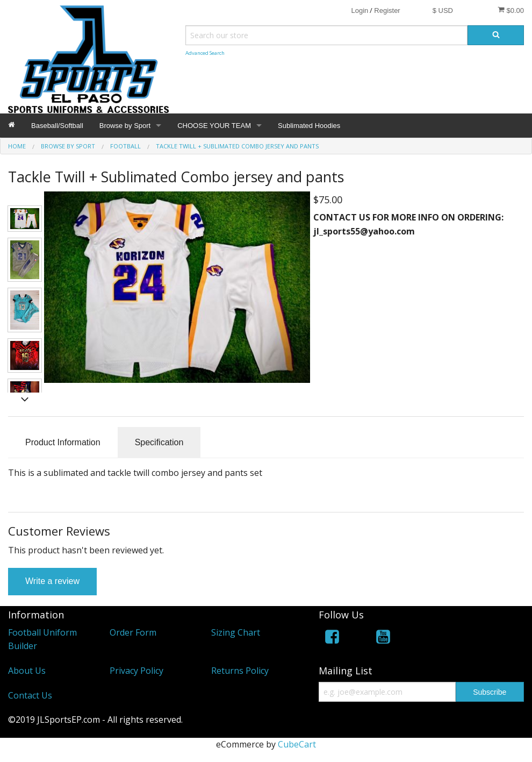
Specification (159, 442)
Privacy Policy (136, 671)
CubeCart (297, 744)
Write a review (52, 581)
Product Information (63, 442)
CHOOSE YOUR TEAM (214, 126)
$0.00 (511, 10)
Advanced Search (205, 53)
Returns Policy (240, 671)
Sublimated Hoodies (309, 126)
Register (387, 10)
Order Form (133, 632)
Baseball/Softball (57, 126)
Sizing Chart (236, 632)
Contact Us (30, 695)
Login (360, 10)
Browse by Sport (125, 126)
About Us (27, 671)
